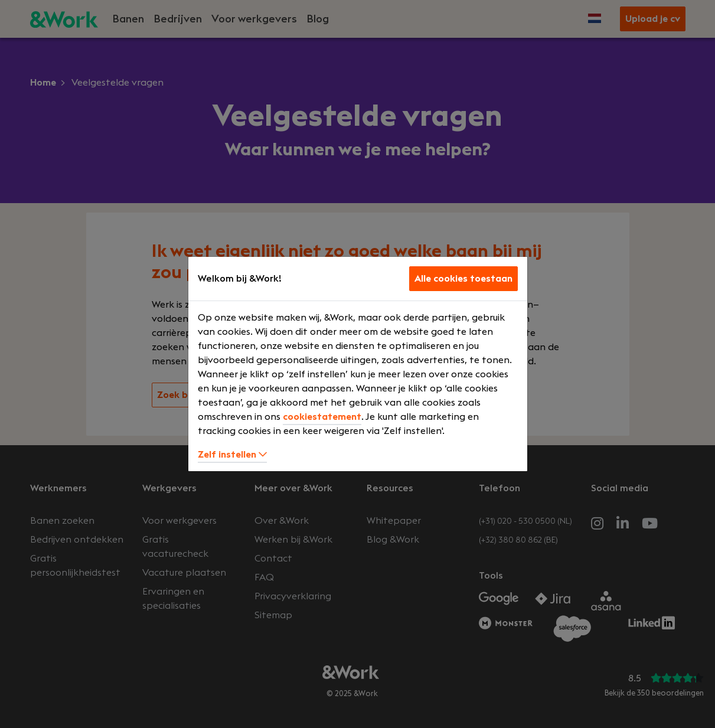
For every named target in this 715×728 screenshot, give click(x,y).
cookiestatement (322, 417)
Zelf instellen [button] (232, 455)
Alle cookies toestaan (463, 279)
